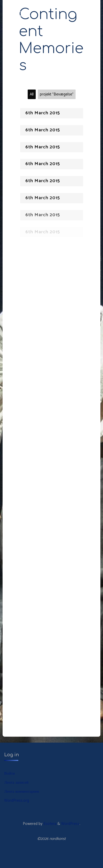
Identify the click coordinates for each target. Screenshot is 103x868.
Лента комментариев (22, 791)
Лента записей (16, 782)
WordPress (70, 824)
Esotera (49, 824)
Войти (9, 773)
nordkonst (18, 16)
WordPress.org (17, 801)
